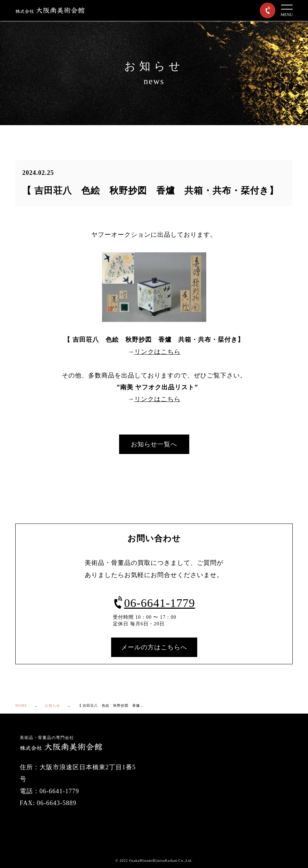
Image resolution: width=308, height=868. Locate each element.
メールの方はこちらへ (154, 647)
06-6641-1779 (154, 603)
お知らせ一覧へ (154, 444)
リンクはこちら (157, 352)
